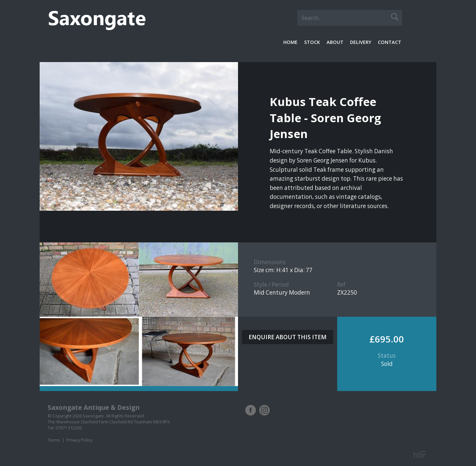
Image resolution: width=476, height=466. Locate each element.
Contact (390, 42)
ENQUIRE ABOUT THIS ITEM (288, 337)
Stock (312, 42)
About (335, 42)
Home (290, 42)
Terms (54, 440)
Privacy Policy (79, 440)
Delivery (361, 42)
